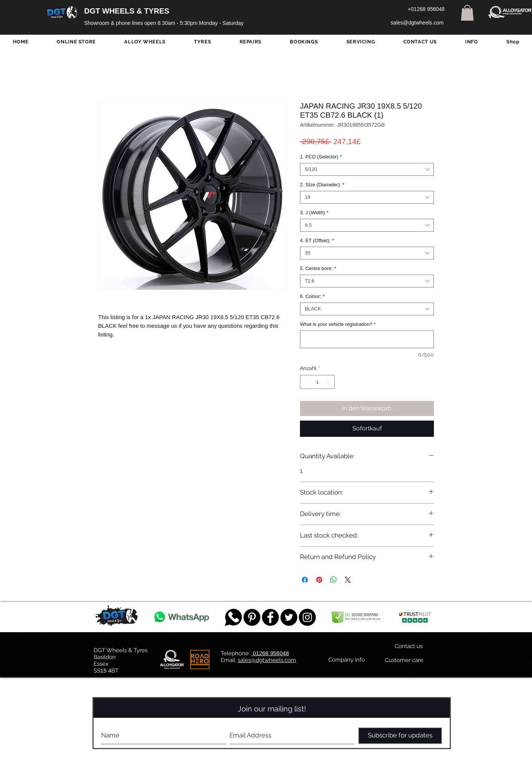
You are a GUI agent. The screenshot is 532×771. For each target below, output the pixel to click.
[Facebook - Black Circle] (270, 617)
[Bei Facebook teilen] (305, 580)
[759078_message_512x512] (233, 617)
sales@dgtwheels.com (267, 660)
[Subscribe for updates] (400, 736)
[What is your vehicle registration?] (367, 339)
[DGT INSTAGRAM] (307, 617)
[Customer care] (404, 660)
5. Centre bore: (318, 268)
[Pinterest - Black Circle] (252, 617)
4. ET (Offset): (317, 240)
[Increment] (329, 382)
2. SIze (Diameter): (322, 185)
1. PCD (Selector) (321, 157)
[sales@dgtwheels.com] (417, 23)
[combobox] (367, 169)
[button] (467, 13)
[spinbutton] (317, 382)
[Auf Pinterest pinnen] (319, 580)
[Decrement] (306, 382)
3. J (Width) (314, 213)
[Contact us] (409, 647)
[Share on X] (348, 580)
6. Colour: (312, 296)
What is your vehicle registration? (338, 324)
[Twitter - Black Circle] (289, 617)
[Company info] (347, 660)
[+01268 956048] (426, 9)
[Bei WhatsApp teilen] (334, 580)
